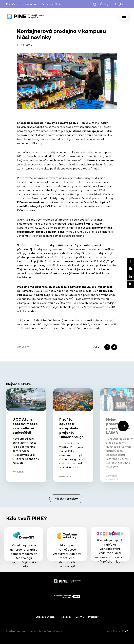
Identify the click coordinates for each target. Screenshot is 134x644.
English (120, 4)
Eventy (80, 617)
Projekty (93, 617)
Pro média (12, 4)
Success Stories (46, 617)
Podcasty (66, 617)
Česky (104, 4)
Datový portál (51, 4)
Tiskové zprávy (29, 4)
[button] (123, 426)
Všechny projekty (66, 499)
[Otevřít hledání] (95, 4)
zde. (98, 328)
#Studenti (23, 347)
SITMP (124, 631)
